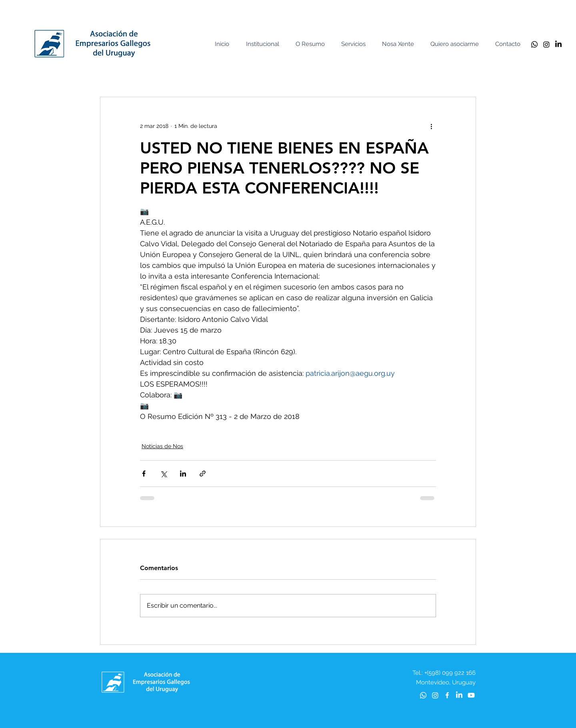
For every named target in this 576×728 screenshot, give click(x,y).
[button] (264, 44)
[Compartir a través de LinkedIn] (183, 474)
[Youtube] (471, 695)
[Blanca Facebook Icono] (447, 695)
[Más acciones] (431, 126)
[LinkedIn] (558, 44)
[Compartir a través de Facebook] (144, 474)
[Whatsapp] (534, 44)
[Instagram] (546, 44)
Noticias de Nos (162, 446)
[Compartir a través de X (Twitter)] (163, 474)
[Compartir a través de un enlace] (203, 474)
